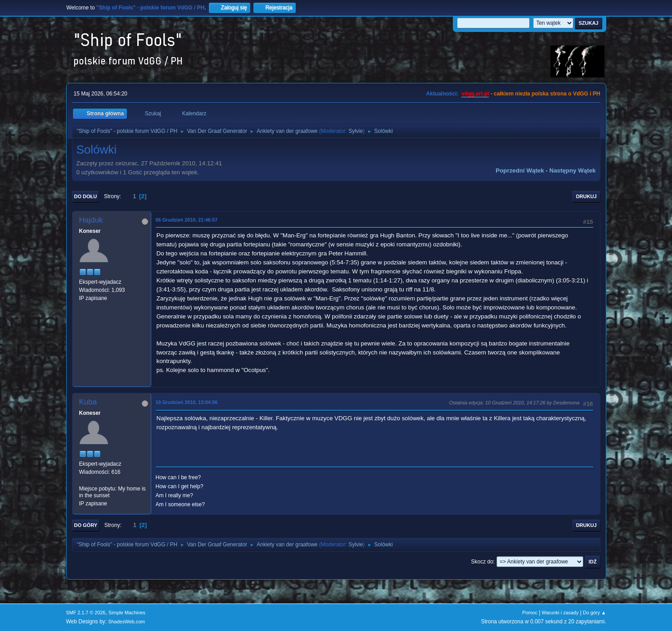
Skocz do (482, 562)
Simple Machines (127, 613)
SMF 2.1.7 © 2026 (86, 613)
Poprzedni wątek (520, 170)
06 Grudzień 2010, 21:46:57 (187, 220)
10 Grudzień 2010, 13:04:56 (187, 402)
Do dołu (86, 196)
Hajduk (91, 220)
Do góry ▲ (594, 613)
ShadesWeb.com (126, 622)
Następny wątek (573, 170)
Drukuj (586, 196)
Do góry (86, 525)
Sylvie (356, 131)
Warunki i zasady (560, 613)
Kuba (88, 402)
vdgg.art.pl (475, 94)
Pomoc (530, 613)
